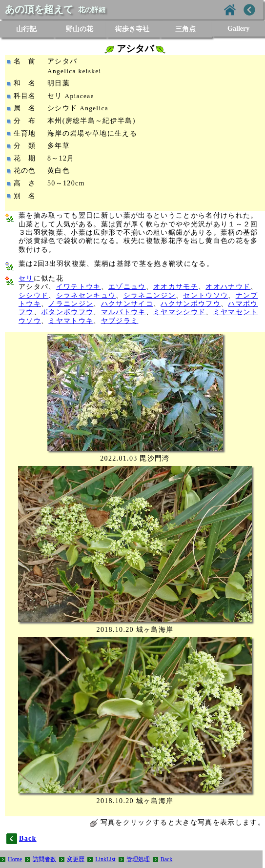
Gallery (238, 29)
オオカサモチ (176, 287)
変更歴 (76, 859)
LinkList (105, 859)
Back (167, 859)
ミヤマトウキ (71, 321)
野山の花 (80, 29)
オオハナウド (228, 287)
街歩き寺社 (132, 29)
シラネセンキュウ (86, 295)
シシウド (33, 295)
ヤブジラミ (120, 321)
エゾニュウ (127, 287)
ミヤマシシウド (179, 312)
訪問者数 (44, 859)
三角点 (185, 29)
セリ (26, 278)
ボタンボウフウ (67, 312)
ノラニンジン (71, 304)
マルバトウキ (123, 312)
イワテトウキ (79, 287)
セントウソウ (205, 295)
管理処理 (138, 859)
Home (15, 859)
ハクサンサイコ (127, 304)
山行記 (26, 29)
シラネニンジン (150, 295)
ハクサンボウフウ (191, 304)
